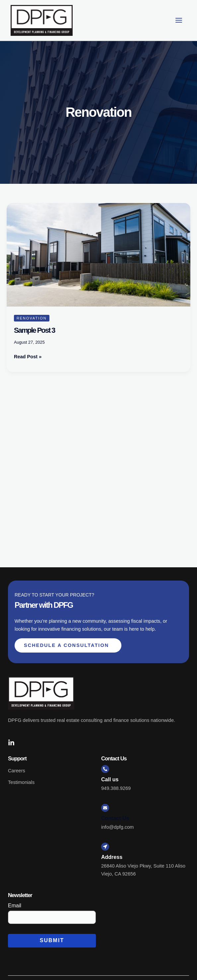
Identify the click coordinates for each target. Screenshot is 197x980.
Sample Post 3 (34, 330)
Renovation (32, 318)
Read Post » (28, 356)
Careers (17, 771)
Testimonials (21, 782)
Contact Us (115, 818)
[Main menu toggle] (179, 21)
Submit (52, 940)
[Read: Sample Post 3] (98, 254)
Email (15, 906)
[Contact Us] (105, 808)
